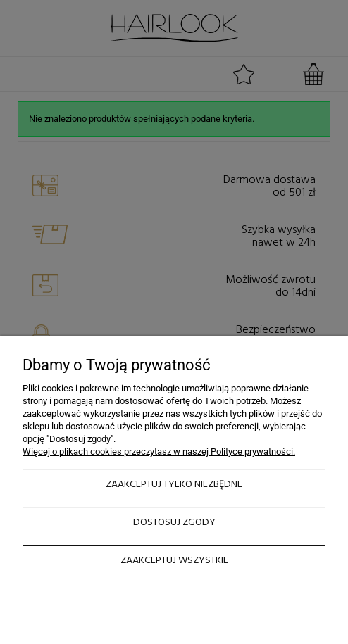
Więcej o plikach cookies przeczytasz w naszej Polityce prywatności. (159, 452)
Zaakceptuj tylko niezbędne (174, 485)
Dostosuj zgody (174, 523)
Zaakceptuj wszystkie (174, 561)
